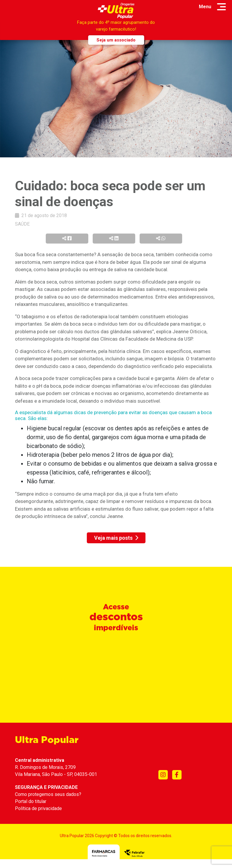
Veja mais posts (116, 538)
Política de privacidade (38, 808)
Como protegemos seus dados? (48, 794)
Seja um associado (116, 40)
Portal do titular (31, 801)
